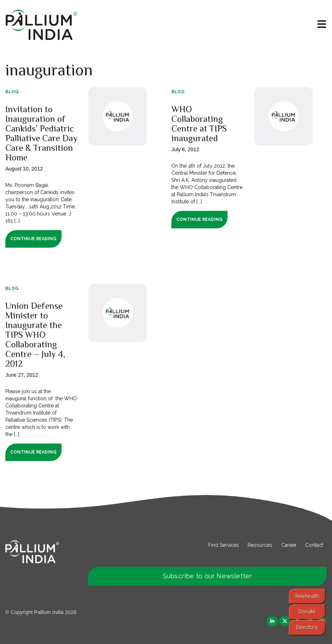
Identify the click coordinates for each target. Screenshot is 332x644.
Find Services (224, 545)
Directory (307, 627)
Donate (307, 611)
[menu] (322, 24)
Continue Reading (33, 239)
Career (289, 545)
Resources (260, 545)
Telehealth (307, 596)
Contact (314, 545)
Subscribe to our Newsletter (207, 576)
